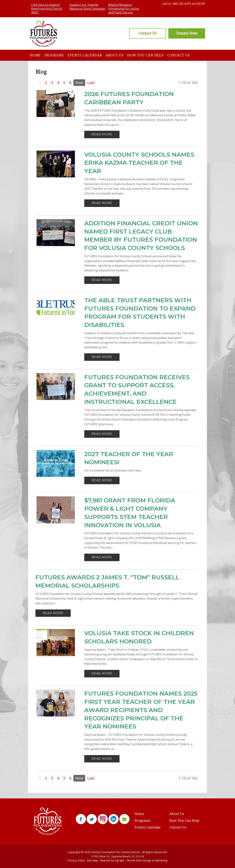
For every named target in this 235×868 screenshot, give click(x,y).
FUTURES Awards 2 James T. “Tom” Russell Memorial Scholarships (107, 581)
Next (79, 83)
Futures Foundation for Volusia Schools (116, 852)
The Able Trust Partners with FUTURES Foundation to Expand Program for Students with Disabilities (140, 312)
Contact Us (179, 55)
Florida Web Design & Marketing (147, 860)
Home (35, 55)
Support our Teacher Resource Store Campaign (87, 7)
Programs (54, 55)
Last (91, 83)
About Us (115, 55)
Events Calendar (85, 55)
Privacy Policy (76, 860)
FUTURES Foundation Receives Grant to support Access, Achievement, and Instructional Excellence (137, 389)
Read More (102, 134)
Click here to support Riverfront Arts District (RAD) (47, 9)
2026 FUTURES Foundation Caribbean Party (129, 98)
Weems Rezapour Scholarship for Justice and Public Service (124, 9)
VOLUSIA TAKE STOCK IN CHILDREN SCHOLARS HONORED (139, 637)
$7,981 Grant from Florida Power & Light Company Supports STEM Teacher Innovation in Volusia (130, 513)
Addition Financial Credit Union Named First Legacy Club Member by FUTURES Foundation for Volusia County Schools (141, 236)
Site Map (92, 860)
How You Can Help (145, 55)
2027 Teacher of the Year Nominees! (129, 458)
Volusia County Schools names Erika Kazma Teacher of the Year (139, 163)
